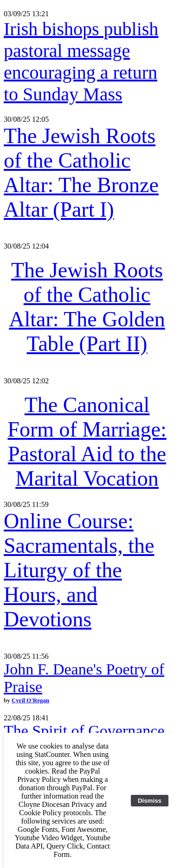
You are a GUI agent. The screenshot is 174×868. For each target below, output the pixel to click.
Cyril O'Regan (30, 700)
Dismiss (150, 801)
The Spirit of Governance (84, 731)
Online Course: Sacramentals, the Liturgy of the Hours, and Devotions (79, 570)
